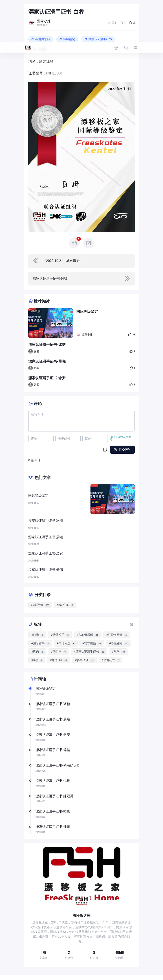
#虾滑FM (59, 644)
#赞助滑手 (60, 618)
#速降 (38, 618)
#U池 (37, 644)
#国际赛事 (41, 627)
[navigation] (81, 244)
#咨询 (38, 635)
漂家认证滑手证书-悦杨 (53, 764)
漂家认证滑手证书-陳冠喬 (54, 780)
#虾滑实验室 (117, 618)
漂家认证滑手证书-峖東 (53, 795)
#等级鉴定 (119, 627)
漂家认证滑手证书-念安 (53, 718)
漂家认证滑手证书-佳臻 (53, 810)
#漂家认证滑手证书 (89, 635)
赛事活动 (73, 965)
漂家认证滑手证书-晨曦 (53, 703)
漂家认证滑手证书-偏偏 (53, 733)
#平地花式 (111, 644)
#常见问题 (66, 627)
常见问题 (81, 972)
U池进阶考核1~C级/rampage (109, 965)
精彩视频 (35, 295)
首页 (29, 965)
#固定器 (59, 635)
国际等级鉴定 (46, 672)
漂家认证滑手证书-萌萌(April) (57, 749)
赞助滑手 (61, 972)
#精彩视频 (92, 627)
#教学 (119, 635)
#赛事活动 (85, 644)
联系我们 (102, 972)
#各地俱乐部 (88, 618)
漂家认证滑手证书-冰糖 (53, 687)
